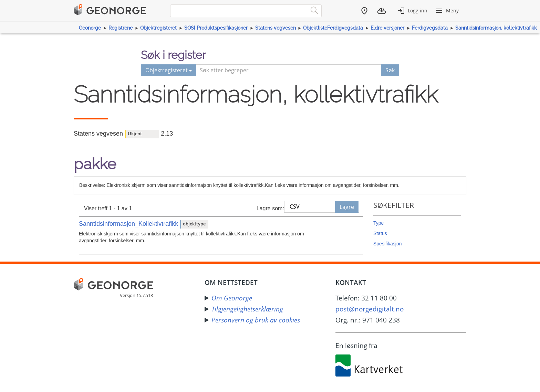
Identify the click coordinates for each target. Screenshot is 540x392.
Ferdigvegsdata (430, 28)
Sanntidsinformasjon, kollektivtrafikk (496, 28)
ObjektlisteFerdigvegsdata (333, 28)
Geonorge (90, 28)
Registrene (121, 28)
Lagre (347, 207)
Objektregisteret (158, 28)
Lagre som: (270, 208)
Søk (390, 70)
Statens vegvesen (276, 28)
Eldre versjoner (387, 28)
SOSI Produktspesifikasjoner (216, 28)
